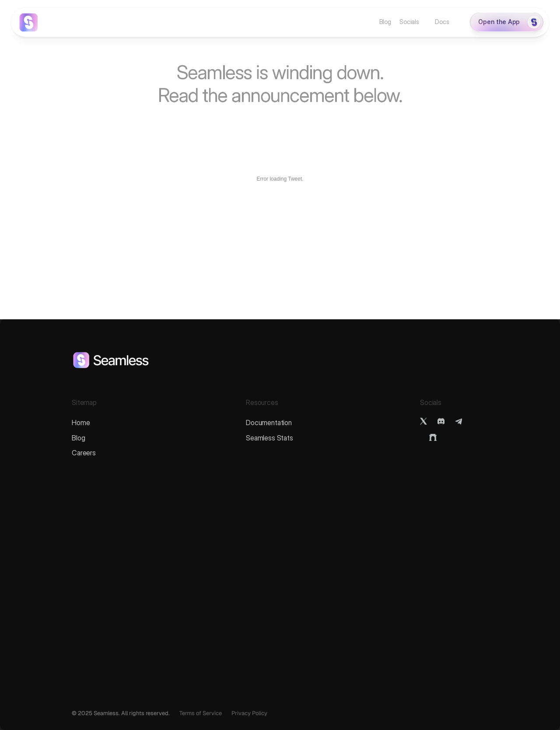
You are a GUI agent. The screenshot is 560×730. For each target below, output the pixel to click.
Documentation (269, 423)
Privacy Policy (249, 713)
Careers (84, 453)
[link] (28, 22)
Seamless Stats (269, 438)
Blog (78, 438)
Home (81, 423)
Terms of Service (201, 713)
